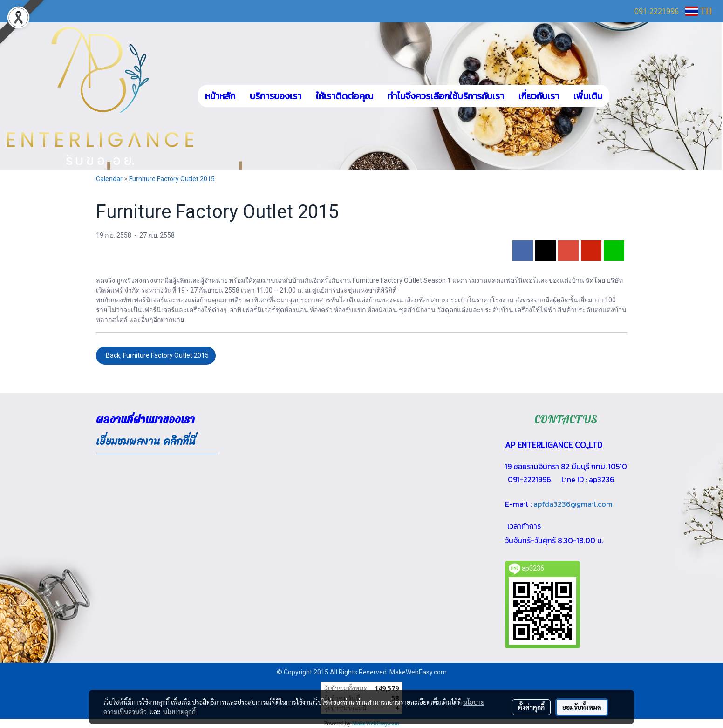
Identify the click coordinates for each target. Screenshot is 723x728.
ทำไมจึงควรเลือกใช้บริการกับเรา (446, 96)
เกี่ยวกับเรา (539, 96)
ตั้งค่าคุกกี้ (531, 707)
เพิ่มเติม (588, 96)
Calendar (109, 179)
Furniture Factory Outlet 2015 (172, 179)
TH (699, 11)
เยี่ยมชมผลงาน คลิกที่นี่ (146, 441)
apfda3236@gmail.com (573, 504)
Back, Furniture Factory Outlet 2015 (156, 355)
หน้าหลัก (220, 96)
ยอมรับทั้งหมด (582, 707)
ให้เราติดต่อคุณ (344, 96)
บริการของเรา (276, 96)
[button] (623, 96)
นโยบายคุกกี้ (179, 712)
